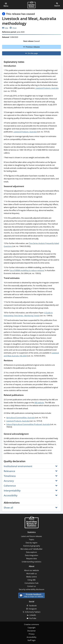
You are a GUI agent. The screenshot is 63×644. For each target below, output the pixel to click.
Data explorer (32, 552)
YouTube (33, 618)
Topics (31, 539)
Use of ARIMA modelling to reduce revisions (27, 270)
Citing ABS (32, 580)
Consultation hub (31, 583)
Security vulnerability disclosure (32, 589)
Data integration (32, 555)
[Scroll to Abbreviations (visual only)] (22, 503)
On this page (33, 53)
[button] (6, 5)
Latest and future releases (31, 536)
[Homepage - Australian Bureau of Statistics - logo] (31, 5)
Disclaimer (32, 631)
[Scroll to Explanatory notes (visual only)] (26, 62)
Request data (32, 559)
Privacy (32, 634)
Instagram (33, 609)
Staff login (32, 640)
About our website (31, 570)
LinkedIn (33, 615)
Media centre (31, 577)
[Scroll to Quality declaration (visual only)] (27, 461)
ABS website (39, 403)
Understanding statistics (31, 562)
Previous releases (33, 47)
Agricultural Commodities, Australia (20, 418)
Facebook (33, 606)
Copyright (32, 628)
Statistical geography (32, 546)
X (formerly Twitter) (33, 612)
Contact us (31, 586)
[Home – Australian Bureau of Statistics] (32, 522)
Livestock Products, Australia (47, 88)
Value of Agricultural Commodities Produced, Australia (28, 424)
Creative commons (32, 624)
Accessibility (31, 637)
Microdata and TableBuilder (31, 549)
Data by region (31, 543)
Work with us (32, 574)
